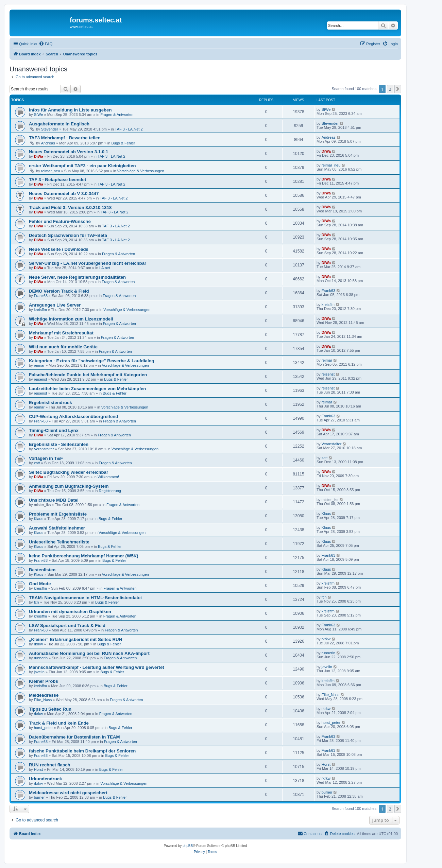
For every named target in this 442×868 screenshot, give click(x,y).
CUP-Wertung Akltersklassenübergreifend (73, 416)
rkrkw (38, 644)
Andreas (48, 143)
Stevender (50, 129)
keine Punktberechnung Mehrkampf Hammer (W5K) (84, 556)
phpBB (188, 846)
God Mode (40, 584)
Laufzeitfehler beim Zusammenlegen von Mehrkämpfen (87, 389)
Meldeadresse (44, 695)
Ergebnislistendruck (50, 403)
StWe (39, 115)
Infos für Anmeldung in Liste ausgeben (70, 110)
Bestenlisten (42, 570)
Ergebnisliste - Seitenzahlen (59, 444)
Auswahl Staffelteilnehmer (57, 528)
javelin (39, 672)
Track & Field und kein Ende (59, 723)
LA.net (105, 268)
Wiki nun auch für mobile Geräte (63, 347)
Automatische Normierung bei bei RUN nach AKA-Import (89, 653)
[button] (398, 89)
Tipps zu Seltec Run (50, 709)
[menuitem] (46, 44)
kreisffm (40, 310)
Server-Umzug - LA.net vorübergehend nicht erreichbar (88, 263)
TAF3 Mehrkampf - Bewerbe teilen (65, 138)
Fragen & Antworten (117, 115)
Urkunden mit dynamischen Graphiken (70, 612)
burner (39, 797)
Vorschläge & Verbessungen (141, 171)
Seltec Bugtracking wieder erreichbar (69, 472)
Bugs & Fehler (123, 143)
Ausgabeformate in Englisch (59, 124)
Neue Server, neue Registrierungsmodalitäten (77, 277)
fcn (37, 602)
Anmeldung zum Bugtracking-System (69, 486)
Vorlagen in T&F (46, 458)
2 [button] (390, 89)
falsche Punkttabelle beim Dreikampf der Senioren (82, 751)
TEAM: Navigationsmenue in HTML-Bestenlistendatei (85, 598)
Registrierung (110, 491)
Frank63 (41, 296)
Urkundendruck (45, 779)
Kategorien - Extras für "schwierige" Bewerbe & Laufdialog (92, 361)
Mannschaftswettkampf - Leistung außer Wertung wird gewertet (97, 667)
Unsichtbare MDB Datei (54, 500)
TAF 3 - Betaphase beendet (57, 180)
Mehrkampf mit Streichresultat (61, 333)
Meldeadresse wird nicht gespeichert (68, 793)
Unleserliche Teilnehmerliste (59, 542)
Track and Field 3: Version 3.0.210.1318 (70, 207)
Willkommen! (108, 477)
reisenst (41, 379)
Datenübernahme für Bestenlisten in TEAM (74, 737)
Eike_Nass (43, 700)
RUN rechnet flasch (50, 765)
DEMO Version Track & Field (59, 291)
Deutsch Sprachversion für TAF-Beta (68, 235)
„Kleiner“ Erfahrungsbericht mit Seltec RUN (75, 639)
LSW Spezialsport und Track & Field (67, 626)
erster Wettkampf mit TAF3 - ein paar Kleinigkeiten (82, 166)
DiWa (39, 156)
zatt (37, 463)
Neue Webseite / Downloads (59, 249)
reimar (39, 365)
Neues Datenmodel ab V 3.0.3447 (64, 194)
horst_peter (44, 728)
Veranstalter (44, 449)
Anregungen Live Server (55, 305)
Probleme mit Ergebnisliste (58, 514)
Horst (38, 769)
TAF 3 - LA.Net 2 (129, 129)
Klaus (39, 519)
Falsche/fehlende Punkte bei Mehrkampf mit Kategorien (88, 375)
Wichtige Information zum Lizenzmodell (71, 319)
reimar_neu (51, 171)
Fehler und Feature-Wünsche (60, 221)
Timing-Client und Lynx (54, 430)
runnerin (41, 658)
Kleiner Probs (44, 681)
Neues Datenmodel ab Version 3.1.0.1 (69, 152)
